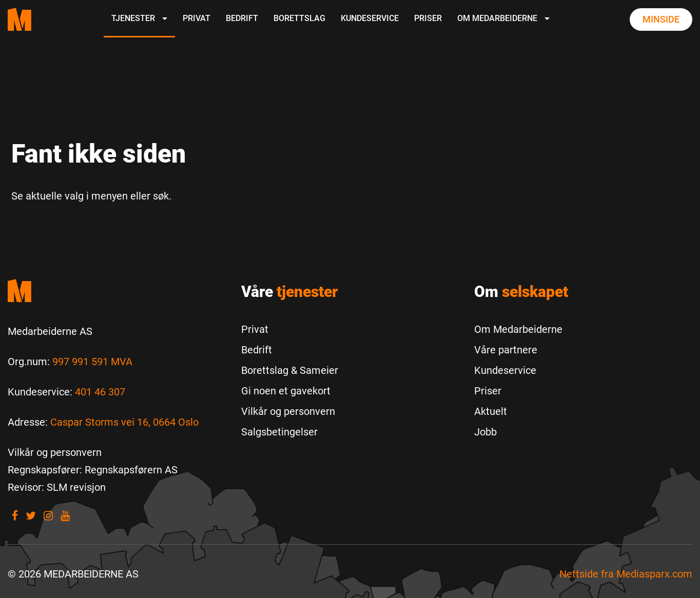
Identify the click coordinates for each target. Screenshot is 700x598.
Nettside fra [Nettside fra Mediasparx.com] (626, 574)
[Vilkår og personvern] (55, 452)
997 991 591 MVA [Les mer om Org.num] (92, 362)
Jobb (485, 432)
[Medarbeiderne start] (117, 291)
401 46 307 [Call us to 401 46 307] (100, 392)
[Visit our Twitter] (31, 516)
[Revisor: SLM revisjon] (57, 487)
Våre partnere (506, 350)
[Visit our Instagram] (48, 516)
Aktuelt (491, 411)
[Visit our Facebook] (15, 516)
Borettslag (299, 18)
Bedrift (242, 18)
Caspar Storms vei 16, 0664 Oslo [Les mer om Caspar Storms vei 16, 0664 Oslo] (124, 422)
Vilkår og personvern (288, 411)
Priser (428, 18)
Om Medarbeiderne (503, 18)
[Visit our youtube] (65, 516)
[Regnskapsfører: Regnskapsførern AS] (93, 470)
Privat (197, 18)
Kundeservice (370, 18)
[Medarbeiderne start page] (20, 19)
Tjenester (139, 18)
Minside (661, 19)
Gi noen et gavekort (286, 391)
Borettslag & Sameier (290, 370)
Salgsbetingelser (279, 432)
